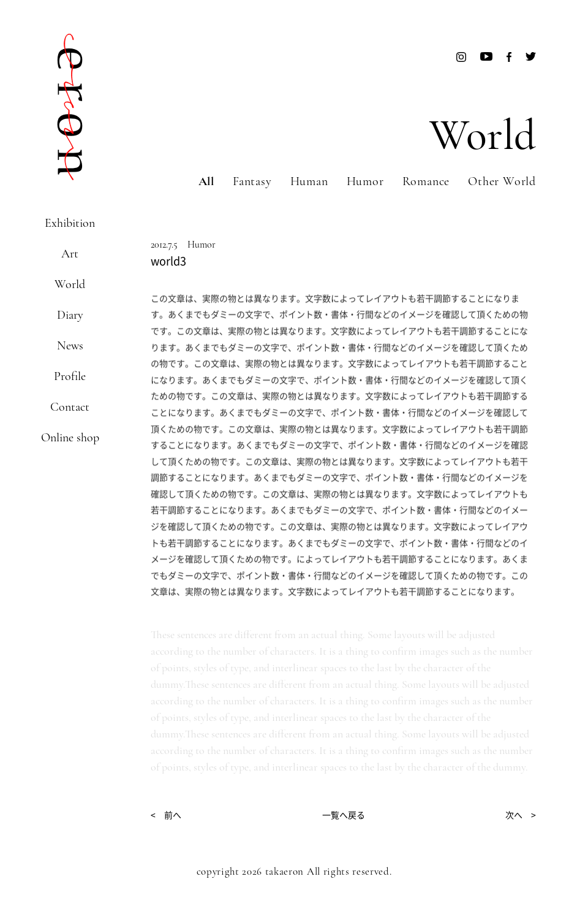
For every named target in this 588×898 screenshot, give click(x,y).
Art (70, 254)
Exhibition (70, 223)
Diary (70, 315)
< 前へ (166, 815)
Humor (365, 181)
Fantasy (252, 181)
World (70, 284)
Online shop (70, 438)
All (206, 181)
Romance (426, 181)
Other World (502, 181)
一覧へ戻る (344, 815)
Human (309, 181)
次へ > (521, 815)
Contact (70, 407)
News (70, 346)
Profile (70, 376)
